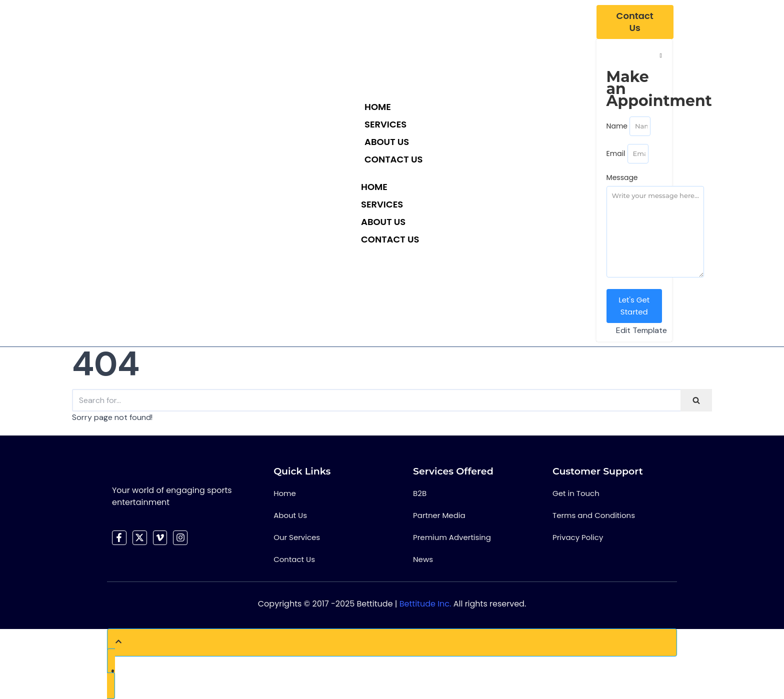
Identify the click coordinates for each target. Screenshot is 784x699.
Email (616, 153)
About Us (387, 142)
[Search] (376, 400)
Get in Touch (576, 493)
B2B (420, 493)
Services (385, 124)
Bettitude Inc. (425, 604)
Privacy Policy (578, 537)
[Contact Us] (635, 22)
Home (378, 107)
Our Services (297, 537)
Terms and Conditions (594, 515)
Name (617, 126)
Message (622, 177)
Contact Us (393, 159)
